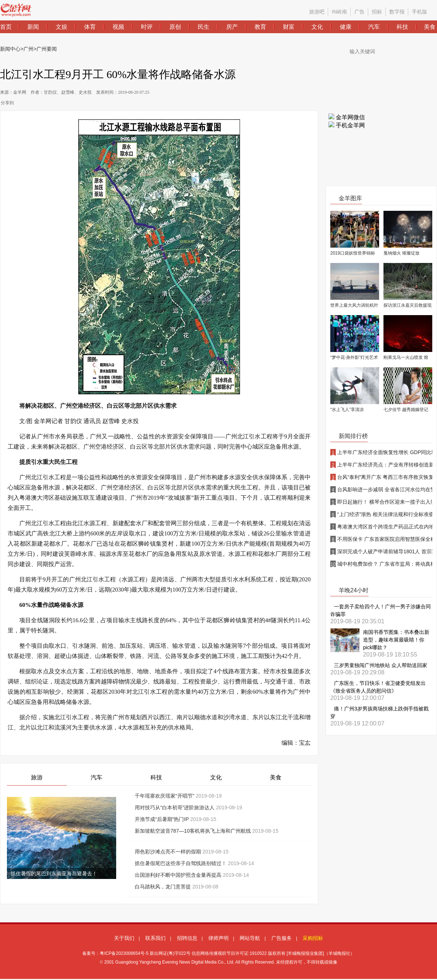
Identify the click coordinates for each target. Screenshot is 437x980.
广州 (28, 49)
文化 (216, 777)
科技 (156, 777)
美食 (276, 777)
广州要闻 (47, 49)
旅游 (37, 777)
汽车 (97, 777)
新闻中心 (10, 49)
